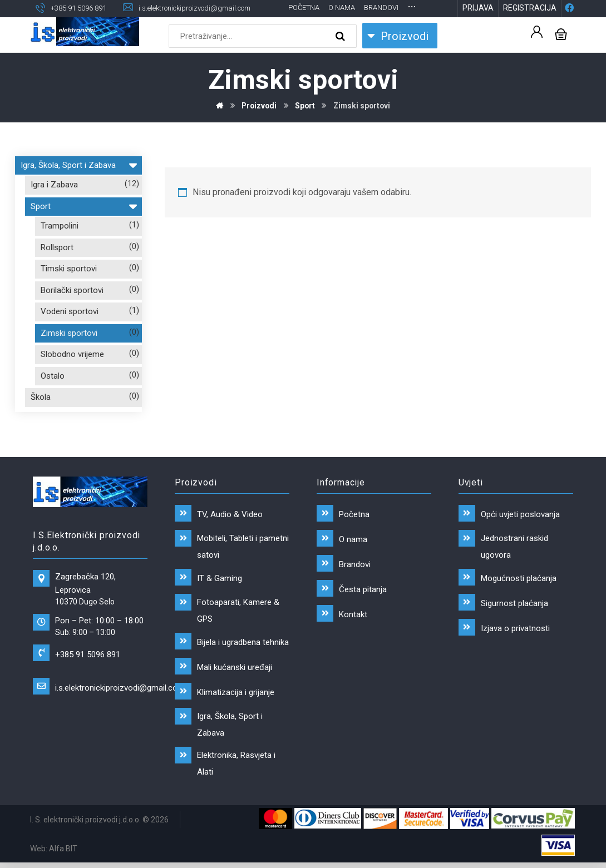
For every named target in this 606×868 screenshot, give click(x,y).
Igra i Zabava (54, 204)
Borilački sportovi (72, 309)
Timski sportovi (69, 287)
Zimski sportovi (69, 351)
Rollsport (57, 266)
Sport (83, 223)
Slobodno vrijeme (72, 373)
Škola (41, 416)
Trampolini (60, 245)
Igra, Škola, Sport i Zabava (78, 182)
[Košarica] (561, 51)
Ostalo (53, 394)
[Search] (342, 54)
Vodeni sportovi (70, 330)
